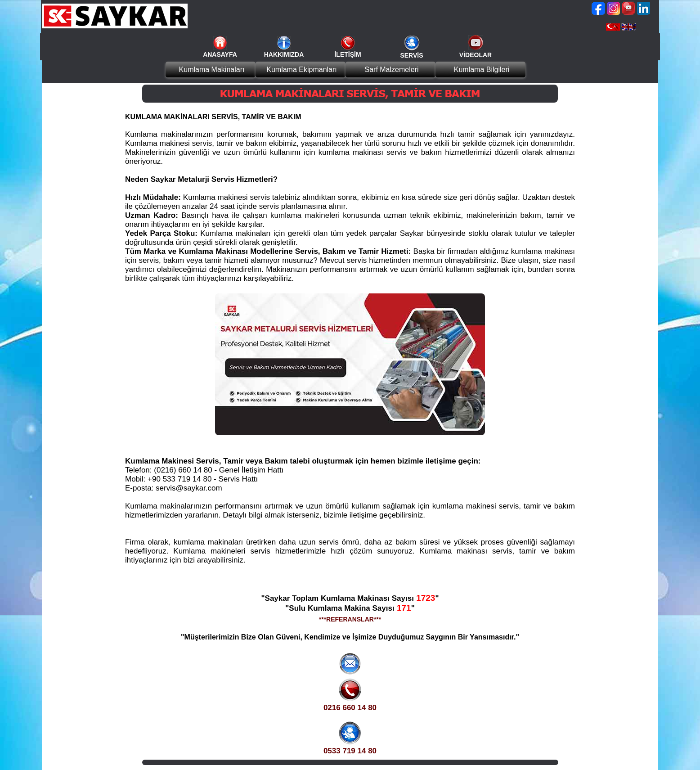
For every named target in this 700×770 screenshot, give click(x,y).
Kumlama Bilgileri (482, 70)
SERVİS (411, 55)
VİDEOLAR (476, 55)
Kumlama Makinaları (212, 70)
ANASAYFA (220, 54)
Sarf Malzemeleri (391, 70)
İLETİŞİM (348, 54)
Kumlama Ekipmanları (302, 70)
